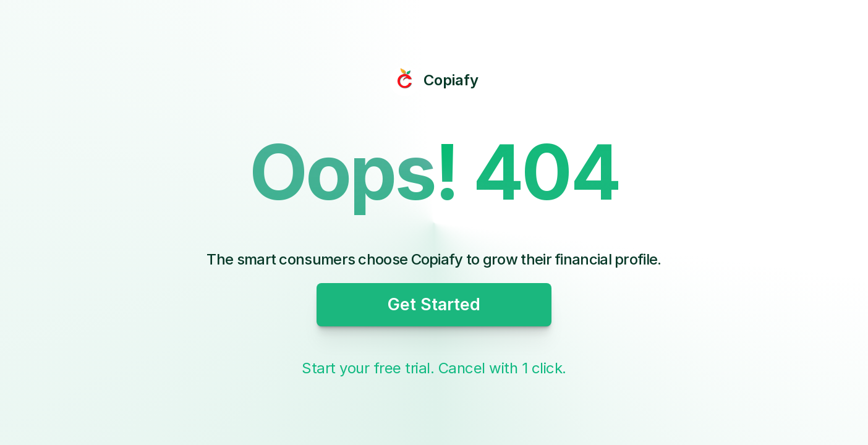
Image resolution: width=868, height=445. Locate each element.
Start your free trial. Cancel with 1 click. (434, 368)
